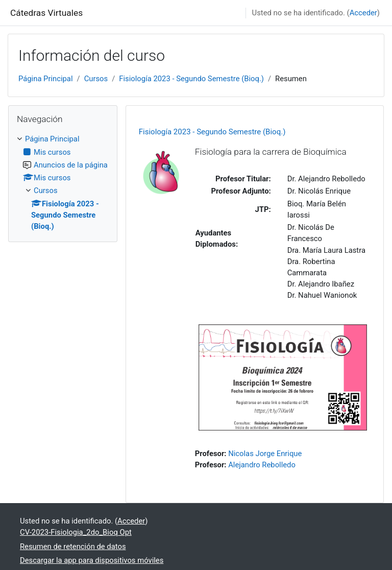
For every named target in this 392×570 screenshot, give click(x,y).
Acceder (363, 13)
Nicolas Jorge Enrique (265, 454)
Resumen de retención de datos (73, 547)
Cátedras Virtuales (46, 13)
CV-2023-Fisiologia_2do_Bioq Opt (76, 532)
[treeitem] (63, 183)
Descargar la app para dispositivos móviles (92, 560)
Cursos (96, 79)
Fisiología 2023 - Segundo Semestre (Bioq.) (191, 79)
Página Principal (46, 79)
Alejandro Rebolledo (262, 465)
